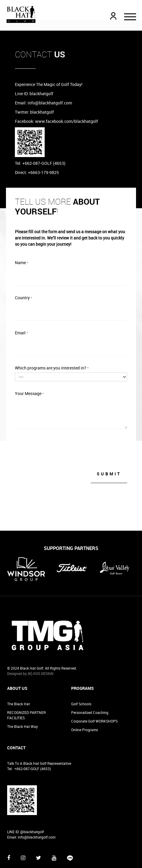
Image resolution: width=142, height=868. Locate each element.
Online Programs (85, 706)
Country (24, 298)
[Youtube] (54, 834)
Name (22, 263)
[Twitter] (39, 834)
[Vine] (70, 837)
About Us (17, 664)
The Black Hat (18, 680)
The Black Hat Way (22, 703)
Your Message (29, 393)
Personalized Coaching (90, 689)
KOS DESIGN (43, 650)
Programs (82, 664)
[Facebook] (9, 834)
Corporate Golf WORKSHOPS (94, 697)
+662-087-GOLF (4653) (33, 745)
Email (21, 333)
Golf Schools (81, 680)
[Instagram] (23, 834)
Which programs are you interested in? (52, 368)
